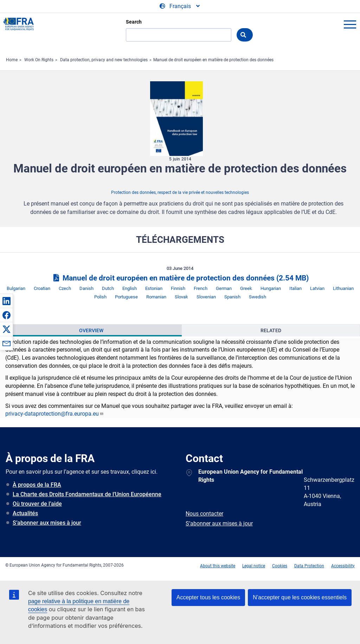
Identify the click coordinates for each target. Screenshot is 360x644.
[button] (6, 301)
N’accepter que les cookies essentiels (300, 597)
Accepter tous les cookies (208, 597)
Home (12, 60)
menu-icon (350, 24)
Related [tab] (271, 330)
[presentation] (91, 330)
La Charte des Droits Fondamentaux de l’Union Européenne (87, 494)
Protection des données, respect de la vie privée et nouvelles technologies (180, 192)
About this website (218, 566)
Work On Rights (39, 60)
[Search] (179, 35)
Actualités (25, 513)
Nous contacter (204, 514)
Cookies (280, 566)
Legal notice (254, 566)
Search (134, 22)
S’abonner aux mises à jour (47, 523)
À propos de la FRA (37, 485)
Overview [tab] (91, 330)
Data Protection (309, 566)
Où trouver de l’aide (37, 504)
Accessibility (343, 566)
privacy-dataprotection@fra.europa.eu (54, 414)
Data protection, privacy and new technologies (104, 60)
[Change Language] (180, 6)
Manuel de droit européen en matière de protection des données (213, 60)
